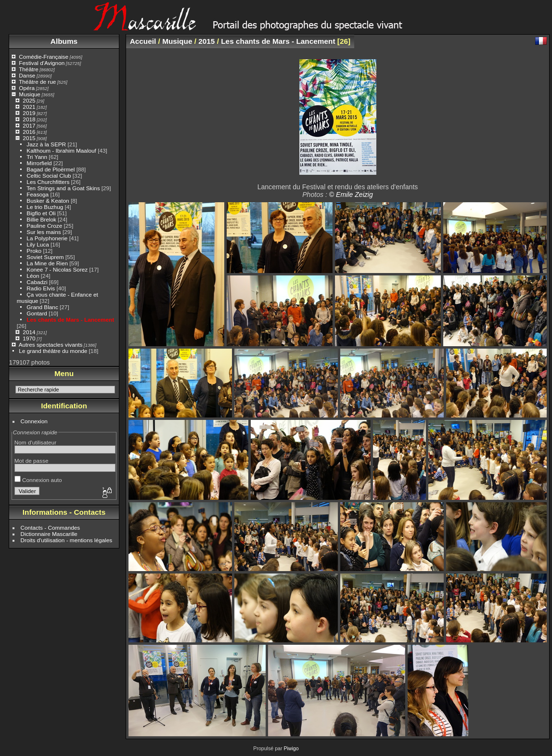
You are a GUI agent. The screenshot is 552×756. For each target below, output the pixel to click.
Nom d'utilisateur (35, 442)
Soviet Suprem (45, 257)
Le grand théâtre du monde (53, 351)
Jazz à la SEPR (46, 144)
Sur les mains (44, 232)
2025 (29, 100)
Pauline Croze (44, 226)
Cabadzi (37, 282)
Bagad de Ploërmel (51, 169)
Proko (34, 251)
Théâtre (29, 69)
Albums (64, 41)
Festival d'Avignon (42, 63)
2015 (29, 138)
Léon (33, 276)
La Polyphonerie (47, 238)
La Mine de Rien (47, 263)
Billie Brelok (41, 219)
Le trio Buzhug (45, 207)
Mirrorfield (39, 163)
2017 (29, 125)
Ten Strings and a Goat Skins (63, 188)
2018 (29, 119)
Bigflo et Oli (41, 213)
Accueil (143, 41)
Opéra (27, 88)
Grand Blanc (42, 307)
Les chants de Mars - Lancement (70, 319)
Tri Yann (37, 157)
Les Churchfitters (48, 182)
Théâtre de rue (37, 82)
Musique (29, 94)
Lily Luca (38, 244)
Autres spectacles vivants (51, 345)
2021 (29, 107)
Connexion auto (38, 480)
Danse (27, 75)
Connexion (34, 421)
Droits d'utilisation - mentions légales (67, 540)
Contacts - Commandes (51, 528)
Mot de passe (32, 461)
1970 (29, 338)
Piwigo (291, 748)
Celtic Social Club (49, 176)
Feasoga (38, 194)
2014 (29, 332)
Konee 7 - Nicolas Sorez (57, 269)
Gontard (37, 313)
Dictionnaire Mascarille (49, 534)
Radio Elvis (41, 288)
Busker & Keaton (48, 201)
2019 (29, 113)
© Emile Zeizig (351, 195)
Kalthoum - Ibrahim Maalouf (61, 150)
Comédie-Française (44, 57)
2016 (29, 132)
